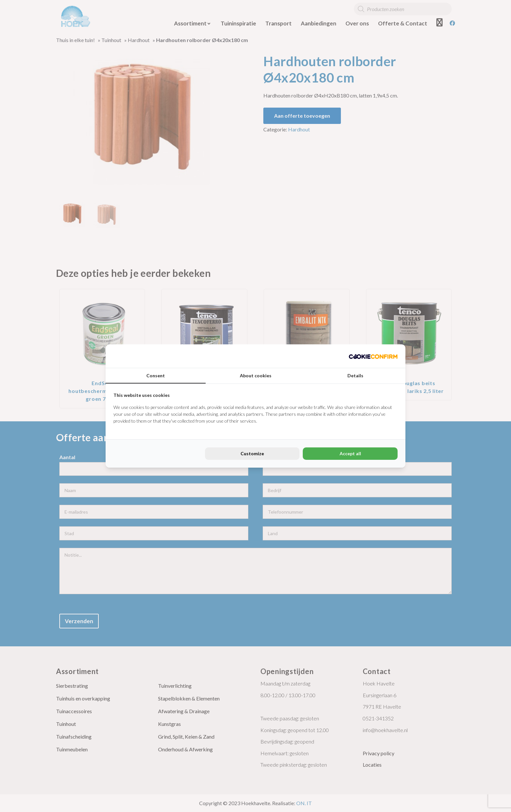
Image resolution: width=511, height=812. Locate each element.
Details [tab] (355, 376)
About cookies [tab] (256, 376)
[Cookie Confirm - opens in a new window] (373, 356)
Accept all (350, 453)
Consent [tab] (156, 376)
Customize (252, 453)
